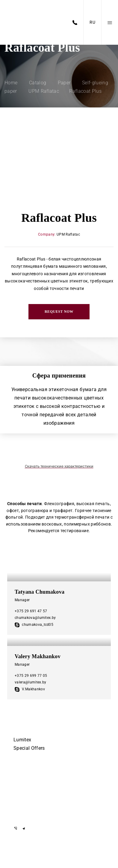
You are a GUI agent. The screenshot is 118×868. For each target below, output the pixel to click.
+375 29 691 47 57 (31, 611)
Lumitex (22, 740)
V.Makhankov (30, 689)
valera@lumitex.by (30, 682)
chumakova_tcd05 (34, 625)
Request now (59, 312)
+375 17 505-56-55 (33, 775)
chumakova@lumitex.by (35, 618)
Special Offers (29, 748)
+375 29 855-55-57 (33, 792)
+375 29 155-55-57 (33, 784)
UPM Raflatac (68, 234)
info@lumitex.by (31, 813)
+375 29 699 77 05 (31, 676)
